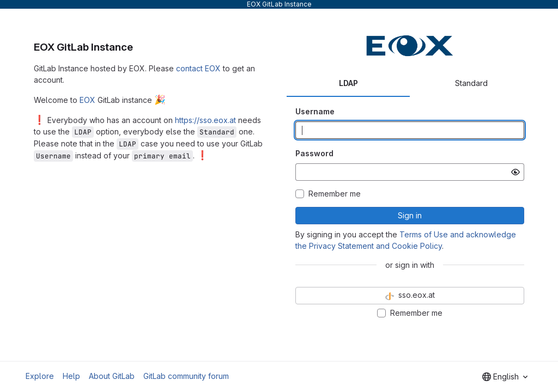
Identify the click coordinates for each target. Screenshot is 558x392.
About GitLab (112, 376)
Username (315, 111)
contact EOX (198, 68)
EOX (87, 100)
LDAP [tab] (348, 83)
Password (314, 153)
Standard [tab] (471, 83)
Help (71, 376)
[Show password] (515, 172)
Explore (40, 376)
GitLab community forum (186, 376)
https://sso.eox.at (205, 120)
